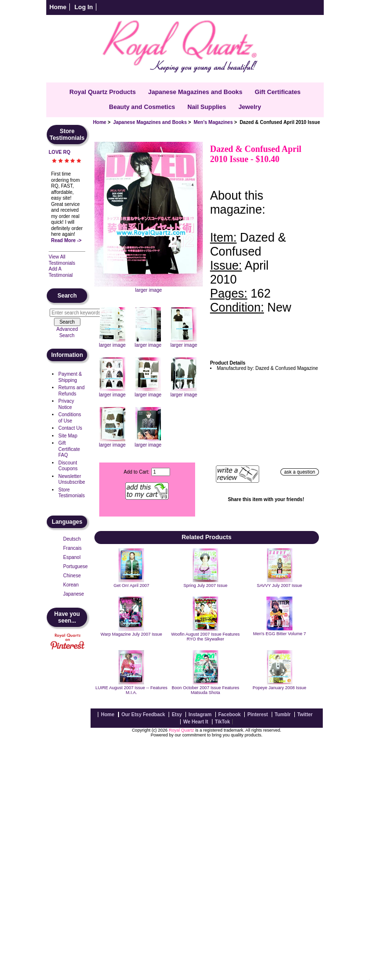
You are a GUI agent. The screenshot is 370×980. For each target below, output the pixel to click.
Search (67, 296)
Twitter (305, 715)
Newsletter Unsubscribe (72, 479)
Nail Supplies (207, 107)
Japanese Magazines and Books (150, 122)
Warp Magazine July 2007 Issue (132, 634)
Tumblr (283, 715)
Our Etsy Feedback (143, 715)
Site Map (68, 436)
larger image (112, 342)
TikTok (222, 722)
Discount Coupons (68, 466)
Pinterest (258, 715)
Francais (72, 548)
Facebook (230, 715)
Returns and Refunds (71, 391)
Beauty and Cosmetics (142, 107)
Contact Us (70, 428)
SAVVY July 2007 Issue (279, 585)
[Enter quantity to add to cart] (161, 472)
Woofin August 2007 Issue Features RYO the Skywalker (205, 637)
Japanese (73, 594)
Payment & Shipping (70, 377)
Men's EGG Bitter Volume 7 (279, 634)
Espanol (72, 557)
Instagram (200, 715)
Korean (71, 585)
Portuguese (75, 566)
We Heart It (196, 722)
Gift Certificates (278, 92)
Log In (84, 7)
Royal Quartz (181, 730)
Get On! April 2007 (132, 585)
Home (58, 7)
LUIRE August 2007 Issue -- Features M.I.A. (132, 690)
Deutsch (72, 539)
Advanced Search (67, 332)
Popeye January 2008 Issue (279, 688)
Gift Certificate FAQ (69, 449)
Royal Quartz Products (103, 92)
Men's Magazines (213, 122)
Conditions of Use (70, 418)
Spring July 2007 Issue (205, 585)
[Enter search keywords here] (78, 313)
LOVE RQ (59, 152)
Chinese (72, 576)
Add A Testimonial (61, 272)
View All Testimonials (62, 260)
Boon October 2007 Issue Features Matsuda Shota (205, 690)
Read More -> (66, 240)
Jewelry (250, 107)
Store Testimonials (72, 493)
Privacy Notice (66, 404)
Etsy (177, 715)
